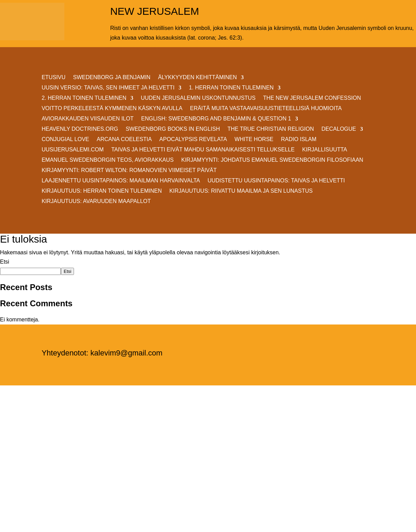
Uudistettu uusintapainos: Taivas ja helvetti (276, 181)
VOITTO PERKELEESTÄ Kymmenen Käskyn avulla (112, 109)
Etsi (5, 262)
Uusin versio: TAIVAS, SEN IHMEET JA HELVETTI (108, 88)
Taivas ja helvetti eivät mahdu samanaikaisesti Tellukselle (203, 150)
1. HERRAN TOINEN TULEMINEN (231, 88)
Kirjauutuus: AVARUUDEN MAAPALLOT (96, 201)
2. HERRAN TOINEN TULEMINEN (84, 98)
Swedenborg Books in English (173, 129)
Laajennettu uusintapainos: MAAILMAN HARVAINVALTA (121, 181)
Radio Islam (298, 140)
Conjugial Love (65, 140)
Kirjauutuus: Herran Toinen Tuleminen (102, 191)
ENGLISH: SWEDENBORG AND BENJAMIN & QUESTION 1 (216, 119)
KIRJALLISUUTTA (324, 150)
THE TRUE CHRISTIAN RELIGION (271, 129)
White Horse (254, 140)
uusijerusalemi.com (73, 150)
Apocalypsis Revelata (193, 140)
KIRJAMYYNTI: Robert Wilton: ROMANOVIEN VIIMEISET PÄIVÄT (129, 171)
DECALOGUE (339, 129)
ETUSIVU (54, 78)
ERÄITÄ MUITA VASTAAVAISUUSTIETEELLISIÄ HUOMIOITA (266, 109)
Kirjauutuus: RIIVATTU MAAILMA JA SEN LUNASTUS (241, 191)
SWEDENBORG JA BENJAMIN (112, 78)
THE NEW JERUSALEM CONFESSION (312, 98)
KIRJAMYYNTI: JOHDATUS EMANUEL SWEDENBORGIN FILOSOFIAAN (272, 160)
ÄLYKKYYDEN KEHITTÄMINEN (197, 78)
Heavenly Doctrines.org (80, 129)
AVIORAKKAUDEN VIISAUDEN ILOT (88, 119)
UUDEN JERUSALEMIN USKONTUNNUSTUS (198, 98)
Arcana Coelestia (124, 140)
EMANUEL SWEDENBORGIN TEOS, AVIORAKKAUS (108, 160)
